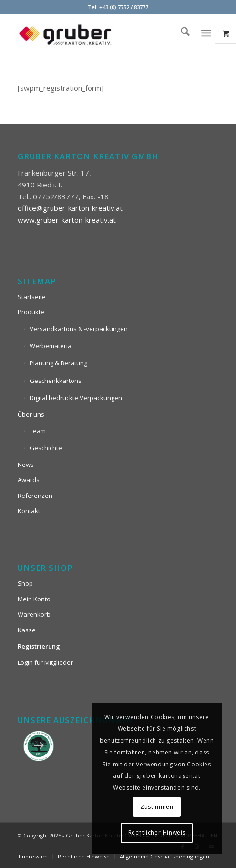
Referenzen (35, 496)
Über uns (31, 414)
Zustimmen (157, 807)
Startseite (32, 297)
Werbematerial (51, 346)
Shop (25, 583)
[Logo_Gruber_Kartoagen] (98, 33)
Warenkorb (34, 614)
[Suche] (180, 33)
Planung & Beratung (58, 363)
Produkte (31, 312)
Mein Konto (34, 599)
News (26, 465)
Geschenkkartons (56, 381)
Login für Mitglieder (45, 662)
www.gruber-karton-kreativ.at (67, 220)
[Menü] (206, 33)
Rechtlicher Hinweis (157, 832)
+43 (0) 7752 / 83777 (124, 7)
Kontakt (29, 511)
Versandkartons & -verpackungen (79, 329)
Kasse (27, 630)
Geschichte (46, 448)
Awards (29, 480)
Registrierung (39, 646)
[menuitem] (180, 33)
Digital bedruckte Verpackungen (76, 398)
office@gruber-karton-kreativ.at (70, 208)
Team (38, 431)
